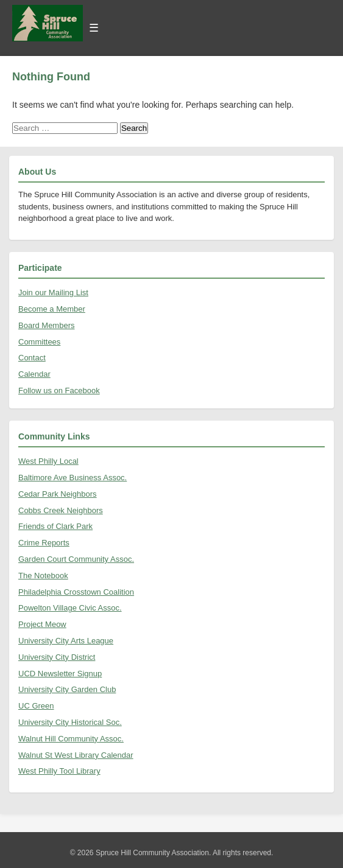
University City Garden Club (67, 689)
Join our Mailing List (53, 292)
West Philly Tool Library (59, 771)
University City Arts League (66, 641)
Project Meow (42, 624)
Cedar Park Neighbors (58, 494)
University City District (57, 657)
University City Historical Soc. (70, 722)
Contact (32, 358)
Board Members (46, 325)
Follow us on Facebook (59, 390)
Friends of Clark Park (55, 526)
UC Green (36, 706)
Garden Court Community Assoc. (76, 559)
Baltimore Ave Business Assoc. (72, 478)
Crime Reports (44, 543)
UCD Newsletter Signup (60, 674)
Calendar (34, 374)
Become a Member (52, 309)
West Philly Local (48, 461)
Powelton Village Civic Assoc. (70, 608)
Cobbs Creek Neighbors (61, 510)
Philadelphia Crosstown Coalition (76, 592)
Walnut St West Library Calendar (76, 755)
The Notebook (43, 576)
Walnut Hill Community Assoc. (71, 739)
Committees (39, 342)
